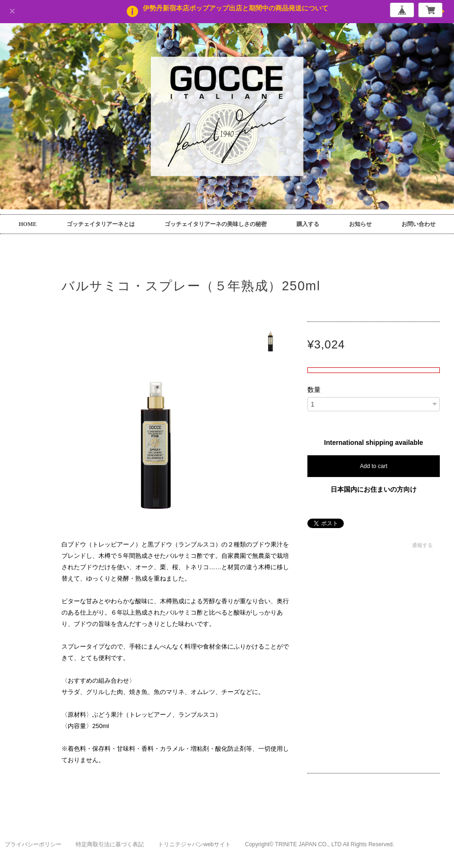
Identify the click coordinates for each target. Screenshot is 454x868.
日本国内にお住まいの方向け (374, 489)
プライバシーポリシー (33, 844)
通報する (422, 545)
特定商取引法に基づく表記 (110, 844)
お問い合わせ (419, 224)
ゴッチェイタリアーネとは (101, 224)
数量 (314, 390)
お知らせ (360, 224)
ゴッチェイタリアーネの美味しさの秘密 (216, 224)
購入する (308, 224)
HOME (28, 224)
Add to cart (374, 466)
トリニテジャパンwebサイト (194, 844)
